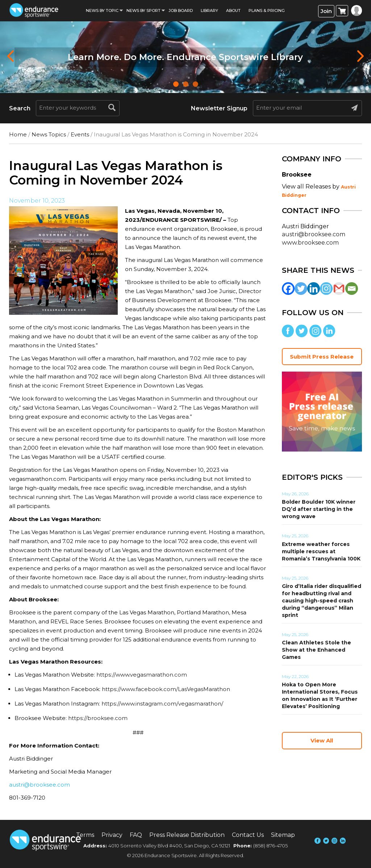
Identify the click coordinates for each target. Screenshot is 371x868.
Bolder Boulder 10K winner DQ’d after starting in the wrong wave (319, 509)
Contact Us (248, 835)
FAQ (136, 835)
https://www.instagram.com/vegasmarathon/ (162, 704)
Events (80, 134)
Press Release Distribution (187, 835)
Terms (85, 835)
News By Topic (102, 10)
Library (209, 10)
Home (18, 134)
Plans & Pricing (267, 10)
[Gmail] (339, 289)
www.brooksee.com (310, 243)
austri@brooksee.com (39, 785)
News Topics (49, 134)
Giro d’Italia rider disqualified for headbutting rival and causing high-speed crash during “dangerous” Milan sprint (322, 601)
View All (322, 740)
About (233, 10)
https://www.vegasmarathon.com (142, 675)
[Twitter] (301, 289)
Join (326, 11)
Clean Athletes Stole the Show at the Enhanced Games (316, 650)
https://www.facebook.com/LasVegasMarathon (166, 689)
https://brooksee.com (98, 718)
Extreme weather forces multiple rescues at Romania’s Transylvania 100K (321, 551)
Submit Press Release (322, 357)
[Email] (352, 289)
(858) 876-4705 (270, 846)
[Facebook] (288, 289)
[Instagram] (326, 289)
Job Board (181, 10)
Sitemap (283, 835)
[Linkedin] (314, 289)
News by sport (143, 10)
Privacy (112, 835)
